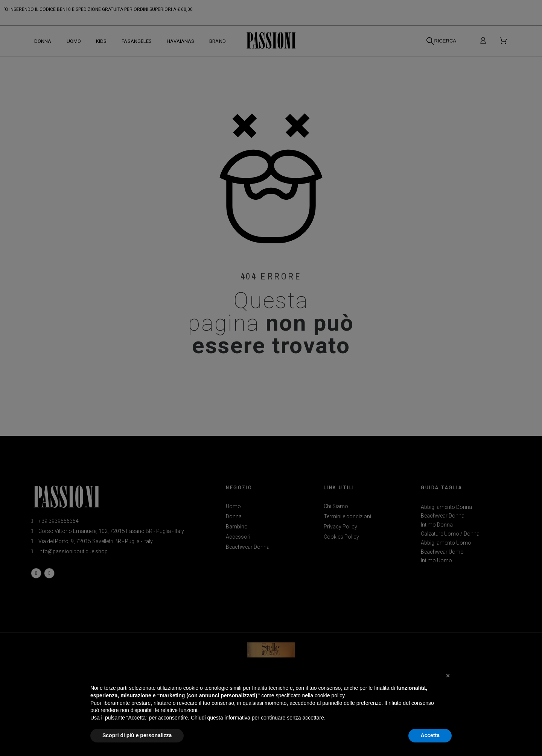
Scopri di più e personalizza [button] (137, 735)
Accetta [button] (430, 735)
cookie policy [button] (330, 695)
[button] (448, 676)
